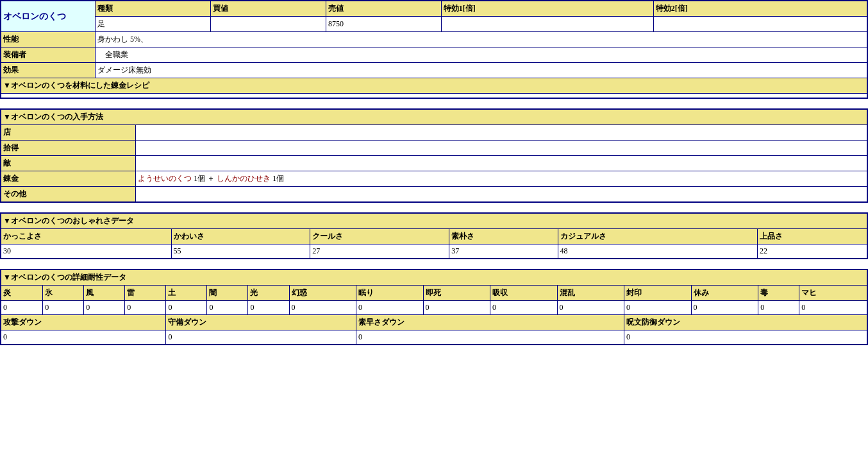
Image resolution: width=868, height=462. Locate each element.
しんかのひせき (244, 178)
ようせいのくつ (165, 178)
